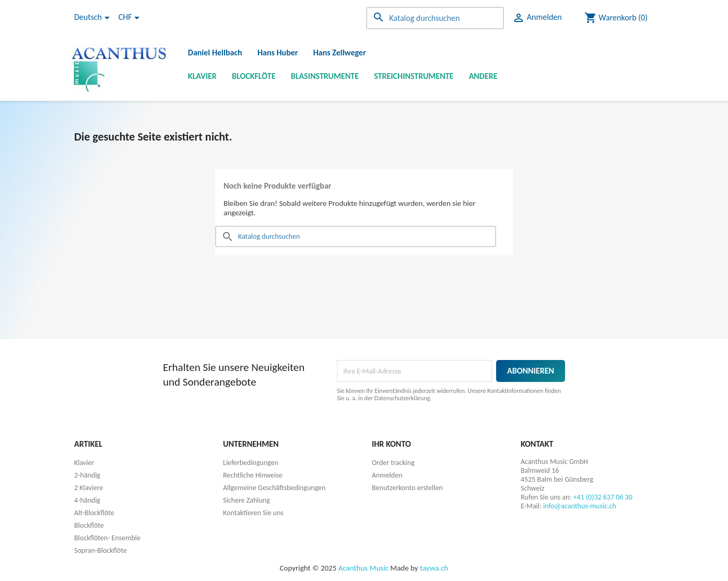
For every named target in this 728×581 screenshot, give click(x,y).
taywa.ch (434, 568)
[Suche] (435, 18)
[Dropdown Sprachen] (94, 18)
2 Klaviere (89, 488)
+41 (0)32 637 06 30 (602, 497)
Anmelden (387, 475)
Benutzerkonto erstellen (407, 488)
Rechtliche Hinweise (253, 475)
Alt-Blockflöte (94, 513)
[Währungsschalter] (131, 18)
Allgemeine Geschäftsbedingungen (274, 488)
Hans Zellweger (340, 53)
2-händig (87, 475)
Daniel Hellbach (215, 53)
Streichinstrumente (414, 76)
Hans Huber (278, 53)
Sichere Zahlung (246, 500)
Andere (483, 76)
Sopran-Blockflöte (101, 550)
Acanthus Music (363, 568)
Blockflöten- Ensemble (107, 538)
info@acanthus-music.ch (580, 506)
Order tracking (393, 463)
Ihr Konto (391, 444)
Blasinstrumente (325, 76)
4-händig (87, 500)
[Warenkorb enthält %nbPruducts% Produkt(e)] (616, 18)
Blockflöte (254, 76)
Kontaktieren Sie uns (253, 513)
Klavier (202, 76)
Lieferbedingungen (251, 463)
